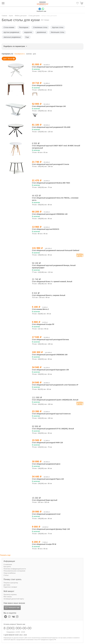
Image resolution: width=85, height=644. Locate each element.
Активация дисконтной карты (14, 599)
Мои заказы (8, 597)
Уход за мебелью (10, 573)
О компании (8, 564)
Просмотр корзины (10, 595)
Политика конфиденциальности (15, 569)
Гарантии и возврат (10, 587)
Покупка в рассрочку (11, 583)
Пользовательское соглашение (14, 571)
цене (34, 54)
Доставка (7, 585)
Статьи (6, 575)
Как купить (7, 567)
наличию (29, 54)
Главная (4, 16)
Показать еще (5, 555)
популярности (20, 54)
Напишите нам (12, 608)
